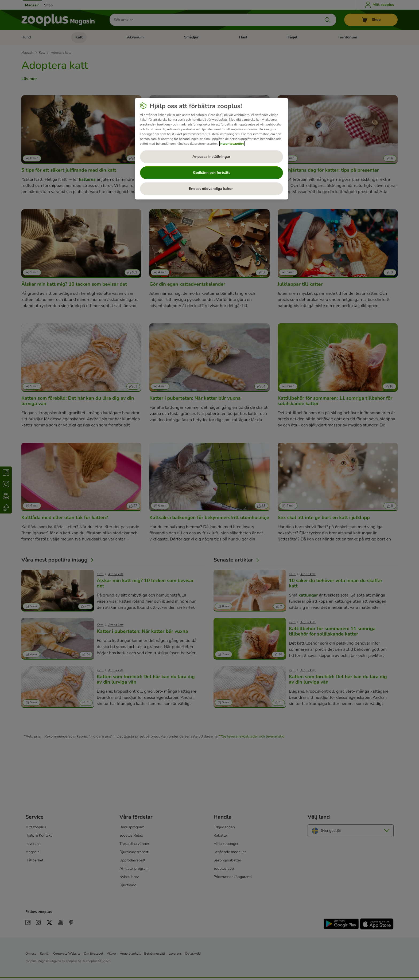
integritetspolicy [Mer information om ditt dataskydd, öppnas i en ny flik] (232, 144)
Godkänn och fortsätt (211, 173)
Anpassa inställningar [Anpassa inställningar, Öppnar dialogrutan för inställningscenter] (211, 157)
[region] (212, 149)
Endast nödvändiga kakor (211, 189)
